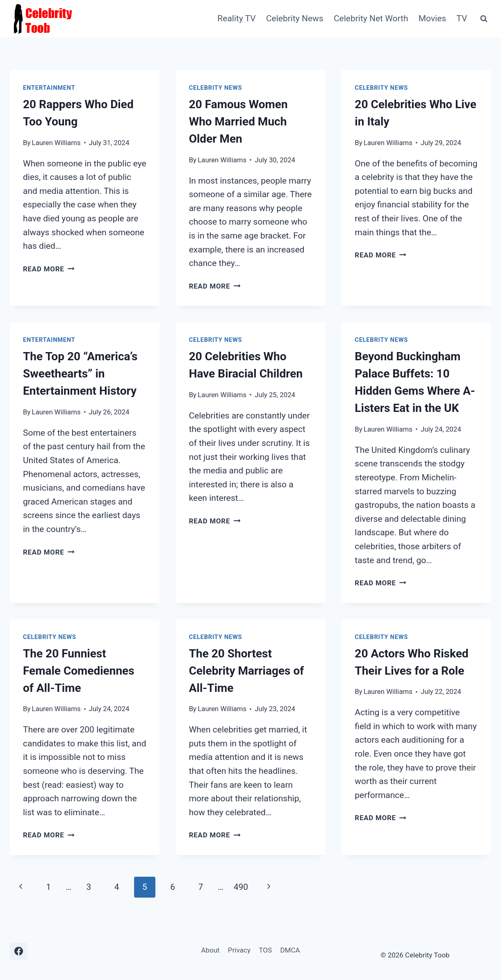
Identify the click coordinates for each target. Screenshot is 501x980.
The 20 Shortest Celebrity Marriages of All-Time (247, 671)
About (210, 950)
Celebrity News (295, 18)
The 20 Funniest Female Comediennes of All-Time (79, 671)
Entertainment (49, 88)
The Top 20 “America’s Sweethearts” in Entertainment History (80, 374)
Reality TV (236, 18)
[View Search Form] (484, 19)
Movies (432, 18)
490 (241, 887)
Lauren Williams (56, 143)
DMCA (290, 950)
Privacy (239, 950)
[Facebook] (18, 951)
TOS (265, 950)
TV (462, 18)
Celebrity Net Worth (371, 18)
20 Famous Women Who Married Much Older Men (238, 122)
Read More (49, 269)
